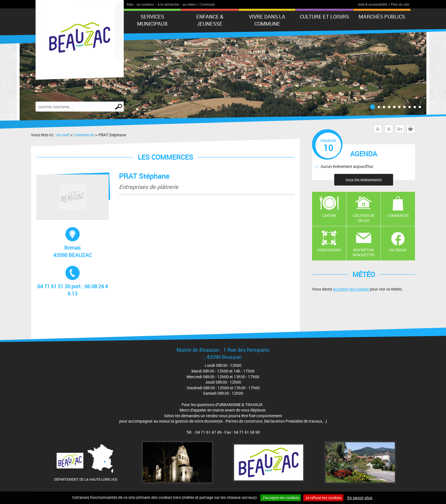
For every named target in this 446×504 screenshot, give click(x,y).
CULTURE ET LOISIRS (324, 17)
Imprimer (412, 129)
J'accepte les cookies (281, 498)
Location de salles (364, 218)
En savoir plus (360, 498)
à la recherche (168, 4)
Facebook (398, 250)
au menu (189, 4)
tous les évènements (364, 180)
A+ (400, 129)
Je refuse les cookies (323, 498)
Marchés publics (382, 17)
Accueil (63, 135)
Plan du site (400, 4)
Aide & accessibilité (372, 4)
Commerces (84, 135)
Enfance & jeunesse (210, 20)
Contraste (207, 4)
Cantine (329, 215)
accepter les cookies (351, 289)
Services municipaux (152, 20)
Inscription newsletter (364, 252)
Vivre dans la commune (267, 20)
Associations (329, 250)
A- (378, 129)
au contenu (145, 4)
